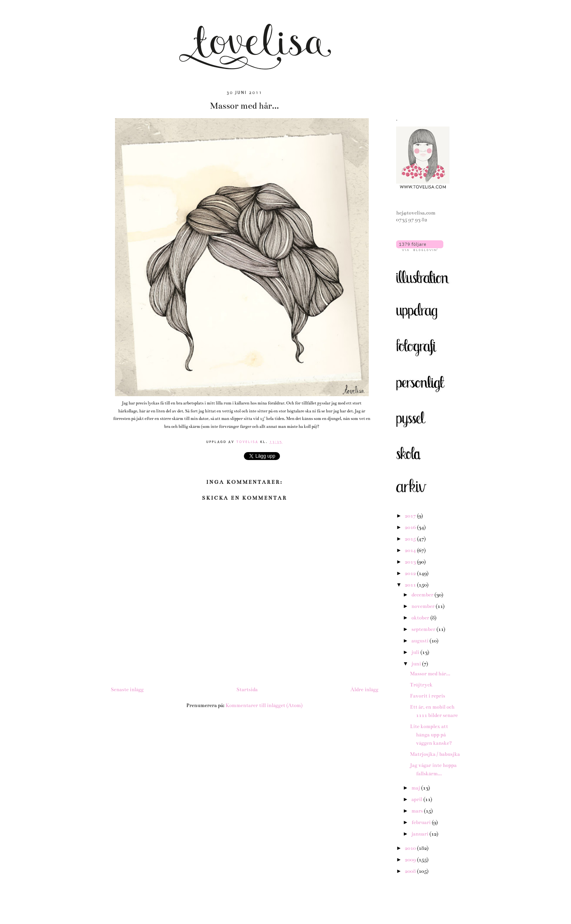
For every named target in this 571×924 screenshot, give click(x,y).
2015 (411, 539)
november (423, 606)
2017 (411, 516)
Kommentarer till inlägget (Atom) (264, 705)
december (423, 595)
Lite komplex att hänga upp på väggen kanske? (431, 735)
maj (416, 788)
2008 (411, 871)
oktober (421, 618)
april (417, 799)
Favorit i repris (427, 696)
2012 (411, 573)
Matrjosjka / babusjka (435, 754)
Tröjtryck (421, 685)
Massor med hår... (430, 674)
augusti (420, 641)
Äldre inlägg (364, 690)
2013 (411, 562)
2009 (411, 860)
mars (418, 811)
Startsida (247, 690)
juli (416, 652)
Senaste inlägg (127, 690)
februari (421, 822)
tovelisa (248, 442)
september (424, 629)
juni (417, 664)
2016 (411, 527)
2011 (411, 585)
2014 (411, 550)
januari (420, 834)
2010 (411, 848)
